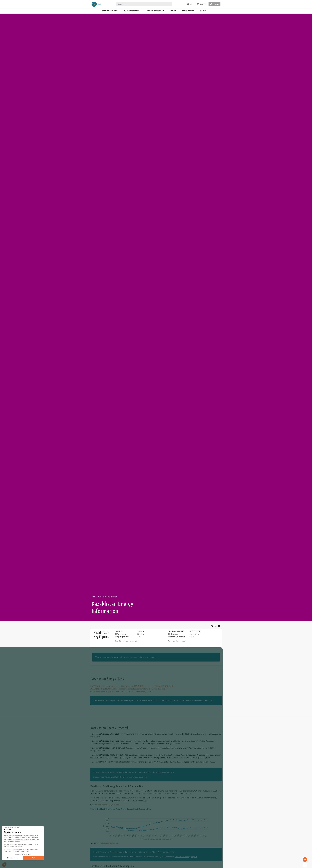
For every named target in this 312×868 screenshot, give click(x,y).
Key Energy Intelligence (204, 700)
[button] (202, 4)
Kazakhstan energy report (144, 657)
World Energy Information (110, 597)
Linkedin (216, 627)
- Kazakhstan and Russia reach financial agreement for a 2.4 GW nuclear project (129, 689)
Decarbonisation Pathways (155, 11)
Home (93, 597)
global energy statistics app (135, 777)
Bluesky (212, 627)
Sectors (173, 11)
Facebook (219, 627)
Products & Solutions (110, 11)
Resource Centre (188, 11)
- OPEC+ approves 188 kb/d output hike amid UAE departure (121, 691)
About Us (203, 11)
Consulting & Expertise (132, 11)
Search (168, 4)
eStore (99, 597)
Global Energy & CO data (163, 772)
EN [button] (189, 4)
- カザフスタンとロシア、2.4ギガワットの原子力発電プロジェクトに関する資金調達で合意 (132, 686)
